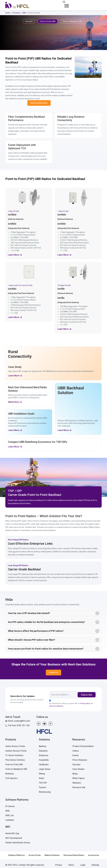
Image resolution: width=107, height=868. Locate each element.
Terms (71, 865)
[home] (17, 5)
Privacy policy (85, 703)
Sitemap (95, 865)
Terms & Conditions (56, 706)
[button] (66, 5)
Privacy (59, 865)
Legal (83, 865)
